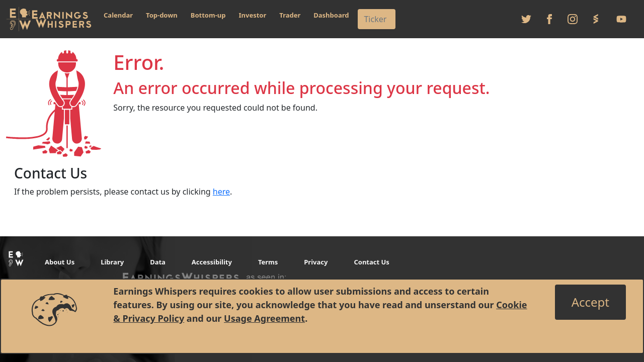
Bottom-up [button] (208, 15)
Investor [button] (253, 15)
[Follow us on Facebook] (549, 19)
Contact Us (371, 262)
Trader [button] (290, 15)
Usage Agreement (264, 318)
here (221, 192)
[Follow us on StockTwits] (596, 19)
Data (158, 262)
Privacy (316, 262)
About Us (60, 262)
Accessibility (212, 262)
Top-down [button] (162, 15)
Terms (268, 262)
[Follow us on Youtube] (621, 19)
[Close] (590, 302)
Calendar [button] (118, 15)
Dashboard (331, 15)
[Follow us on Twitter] (526, 19)
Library (112, 262)
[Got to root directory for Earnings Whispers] (49, 19)
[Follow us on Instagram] (573, 19)
